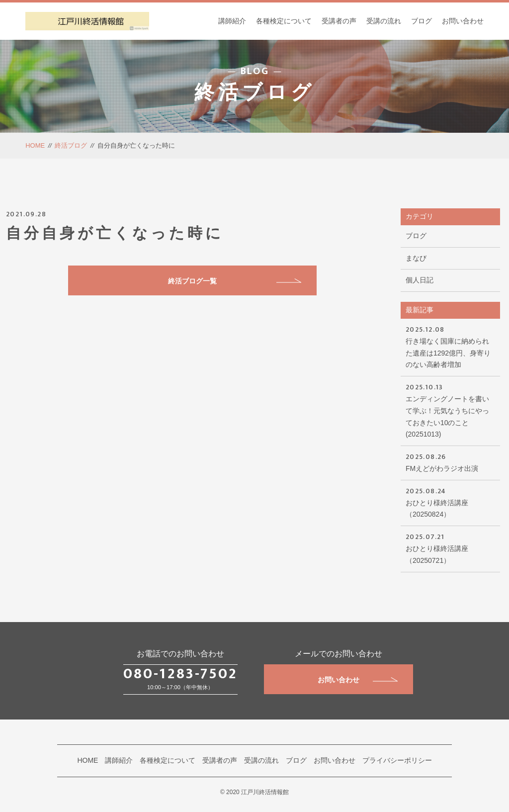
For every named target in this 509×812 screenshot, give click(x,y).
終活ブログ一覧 (235, 281)
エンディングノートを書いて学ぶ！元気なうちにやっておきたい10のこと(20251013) (450, 410)
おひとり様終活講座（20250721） (450, 548)
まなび (416, 258)
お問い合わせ (463, 21)
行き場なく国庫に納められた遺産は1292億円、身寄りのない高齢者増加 (450, 346)
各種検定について (284, 21)
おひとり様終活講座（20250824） (450, 502)
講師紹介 (232, 21)
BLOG (255, 72)
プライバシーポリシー (397, 760)
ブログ (422, 21)
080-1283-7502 (180, 674)
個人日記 (420, 280)
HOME (35, 145)
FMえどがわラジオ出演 (450, 462)
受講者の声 (339, 21)
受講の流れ (384, 21)
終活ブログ (71, 145)
